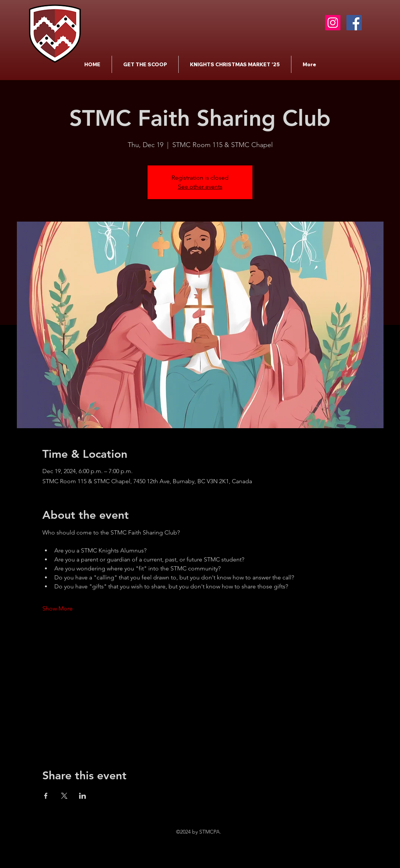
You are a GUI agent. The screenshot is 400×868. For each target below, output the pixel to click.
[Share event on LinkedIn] (83, 796)
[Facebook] (354, 23)
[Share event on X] (64, 796)
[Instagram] (333, 23)
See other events (200, 187)
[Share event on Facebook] (46, 796)
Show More (57, 608)
